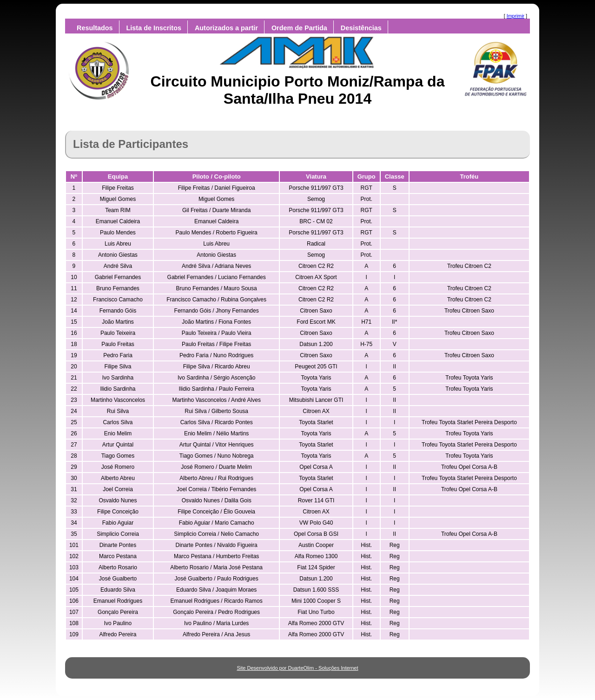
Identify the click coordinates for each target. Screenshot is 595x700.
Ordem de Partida (299, 28)
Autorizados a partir (226, 28)
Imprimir (516, 16)
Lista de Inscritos (154, 28)
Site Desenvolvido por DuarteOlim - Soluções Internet (297, 668)
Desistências (361, 28)
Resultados (95, 28)
